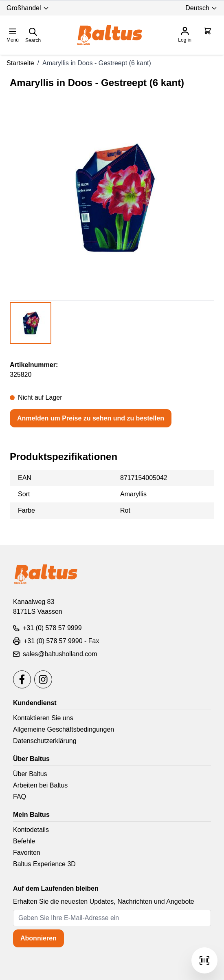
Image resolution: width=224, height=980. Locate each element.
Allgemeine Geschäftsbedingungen (64, 729)
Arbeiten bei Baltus (40, 785)
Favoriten (27, 853)
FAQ (20, 797)
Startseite (20, 63)
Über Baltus (30, 774)
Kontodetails (31, 830)
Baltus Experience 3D (44, 864)
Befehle (24, 841)
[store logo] (110, 35)
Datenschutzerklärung (45, 741)
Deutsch (201, 8)
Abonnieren (38, 938)
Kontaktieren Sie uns (43, 718)
